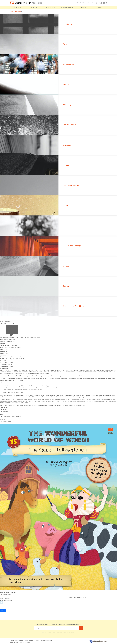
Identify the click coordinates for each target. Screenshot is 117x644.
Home (11, 12)
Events (100, 7)
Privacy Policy (71, 632)
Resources (83, 7)
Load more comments (6, 600)
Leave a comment (5, 598)
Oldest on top (82, 598)
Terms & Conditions (24, 643)
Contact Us (91, 3)
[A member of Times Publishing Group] (98, 642)
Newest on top (74, 598)
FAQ (77, 3)
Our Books (18, 12)
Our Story (83, 3)
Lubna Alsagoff (7, 594)
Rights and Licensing (67, 7)
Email (38, 628)
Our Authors (34, 7)
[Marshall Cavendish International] (26, 3)
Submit (3, 611)
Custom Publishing (50, 7)
